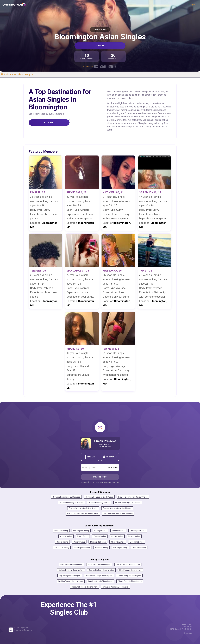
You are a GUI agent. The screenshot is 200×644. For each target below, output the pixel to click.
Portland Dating (102, 548)
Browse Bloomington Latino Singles (83, 508)
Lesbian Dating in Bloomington (71, 581)
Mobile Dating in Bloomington (130, 581)
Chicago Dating (100, 531)
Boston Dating (62, 542)
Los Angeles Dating (81, 531)
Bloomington (26, 74)
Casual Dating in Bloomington (128, 564)
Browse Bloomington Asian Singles (117, 508)
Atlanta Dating (66, 536)
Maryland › (13, 74)
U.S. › (4, 74)
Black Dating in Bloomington (99, 564)
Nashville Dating (139, 548)
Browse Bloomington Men (99, 503)
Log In (192, 5)
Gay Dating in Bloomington (70, 576)
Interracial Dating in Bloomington (99, 576)
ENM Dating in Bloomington (130, 570)
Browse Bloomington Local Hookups (118, 514)
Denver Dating (134, 536)
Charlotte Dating (118, 542)
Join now (100, 46)
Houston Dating (118, 531)
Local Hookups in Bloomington (100, 581)
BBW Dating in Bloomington (71, 564)
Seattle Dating (117, 536)
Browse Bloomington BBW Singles (66, 497)
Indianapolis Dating (82, 548)
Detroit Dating (79, 542)
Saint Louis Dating (62, 548)
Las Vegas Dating (120, 548)
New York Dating (61, 531)
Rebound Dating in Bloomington (84, 587)
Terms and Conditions (111, 482)
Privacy (190, 627)
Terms (184, 627)
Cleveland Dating (137, 542)
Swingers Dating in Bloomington (115, 587)
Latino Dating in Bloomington (129, 576)
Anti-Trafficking (187, 629)
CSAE (172, 629)
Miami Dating (83, 536)
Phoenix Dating (100, 536)
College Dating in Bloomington (71, 570)
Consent (178, 629)
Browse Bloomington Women (71, 503)
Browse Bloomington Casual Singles (133, 497)
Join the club (49, 122)
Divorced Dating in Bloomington (101, 570)
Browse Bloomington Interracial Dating (83, 514)
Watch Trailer (100, 30)
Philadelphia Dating (138, 531)
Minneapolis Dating (98, 542)
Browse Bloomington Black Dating (99, 497)
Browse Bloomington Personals (128, 503)
